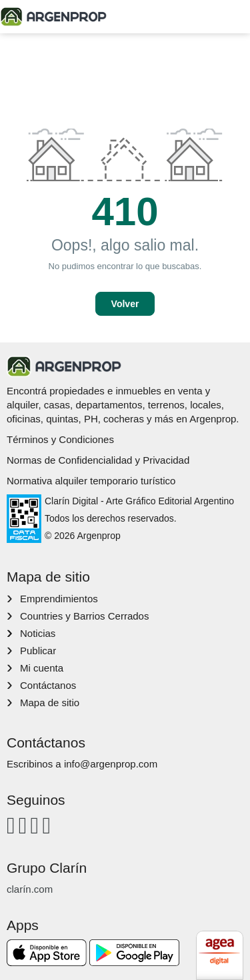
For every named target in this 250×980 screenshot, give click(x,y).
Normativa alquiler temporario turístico (91, 481)
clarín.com (30, 889)
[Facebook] (11, 825)
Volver (125, 304)
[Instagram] (23, 825)
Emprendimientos (59, 599)
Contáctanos (48, 685)
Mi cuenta (42, 668)
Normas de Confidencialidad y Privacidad (98, 460)
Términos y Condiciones (60, 439)
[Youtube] (35, 825)
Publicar (38, 651)
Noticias (38, 633)
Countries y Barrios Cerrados (84, 616)
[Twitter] (46, 825)
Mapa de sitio (50, 703)
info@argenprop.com (111, 764)
